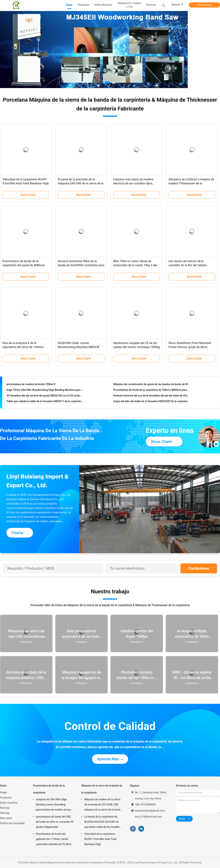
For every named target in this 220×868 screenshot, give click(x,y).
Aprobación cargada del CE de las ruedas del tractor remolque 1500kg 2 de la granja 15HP (136, 347)
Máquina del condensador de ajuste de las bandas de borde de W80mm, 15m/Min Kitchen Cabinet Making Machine (152, 385)
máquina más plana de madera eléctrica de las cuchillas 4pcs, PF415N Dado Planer (133, 183)
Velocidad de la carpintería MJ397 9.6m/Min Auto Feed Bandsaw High (100, 839)
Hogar (3, 792)
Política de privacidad (12, 823)
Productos (6, 798)
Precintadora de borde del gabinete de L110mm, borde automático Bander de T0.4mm (54, 839)
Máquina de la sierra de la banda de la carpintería (102, 789)
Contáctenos (199, 568)
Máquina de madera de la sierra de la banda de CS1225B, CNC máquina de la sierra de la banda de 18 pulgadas (103, 805)
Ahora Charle (204, 5)
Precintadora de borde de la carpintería (49, 789)
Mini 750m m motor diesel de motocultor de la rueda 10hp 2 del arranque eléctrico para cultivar (135, 265)
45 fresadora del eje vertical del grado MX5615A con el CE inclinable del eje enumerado (45, 396)
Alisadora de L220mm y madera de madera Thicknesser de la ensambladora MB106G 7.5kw (191, 183)
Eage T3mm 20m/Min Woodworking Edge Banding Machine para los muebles (45, 391)
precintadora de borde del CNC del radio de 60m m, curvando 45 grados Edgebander (55, 822)
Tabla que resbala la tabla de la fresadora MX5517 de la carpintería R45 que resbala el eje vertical (45, 402)
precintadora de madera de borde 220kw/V (31, 385)
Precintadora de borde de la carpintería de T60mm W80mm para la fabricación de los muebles (152, 391)
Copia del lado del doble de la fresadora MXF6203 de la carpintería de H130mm (152, 402)
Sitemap (5, 813)
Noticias (5, 808)
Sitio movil (6, 818)
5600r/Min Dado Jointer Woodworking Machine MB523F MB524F (79, 347)
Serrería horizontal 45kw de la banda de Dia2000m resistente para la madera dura (81, 265)
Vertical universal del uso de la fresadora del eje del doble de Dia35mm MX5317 (152, 396)
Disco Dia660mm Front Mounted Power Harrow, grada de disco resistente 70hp (190, 347)
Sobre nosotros (9, 803)
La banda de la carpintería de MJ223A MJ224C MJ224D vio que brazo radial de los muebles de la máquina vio (102, 822)
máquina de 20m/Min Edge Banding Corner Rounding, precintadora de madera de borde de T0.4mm (55, 805)
